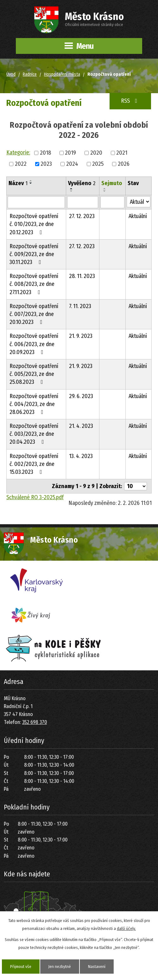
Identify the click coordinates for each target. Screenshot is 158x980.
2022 (21, 164)
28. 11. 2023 (82, 276)
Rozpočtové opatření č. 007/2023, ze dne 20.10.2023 (34, 314)
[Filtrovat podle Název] (36, 202)
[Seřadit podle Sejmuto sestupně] (105, 191)
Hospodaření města (62, 74)
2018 (45, 153)
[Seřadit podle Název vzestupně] (31, 181)
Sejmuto (112, 183)
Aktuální (138, 216)
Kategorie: (18, 152)
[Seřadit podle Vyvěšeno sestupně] (72, 191)
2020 (96, 153)
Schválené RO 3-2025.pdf (35, 497)
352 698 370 (35, 722)
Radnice (30, 74)
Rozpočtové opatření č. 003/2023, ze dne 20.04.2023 (34, 434)
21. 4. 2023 (81, 426)
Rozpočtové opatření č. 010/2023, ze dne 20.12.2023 (34, 224)
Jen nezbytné (60, 967)
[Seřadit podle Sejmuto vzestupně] (105, 189)
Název (18, 183)
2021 (122, 153)
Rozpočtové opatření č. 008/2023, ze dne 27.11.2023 (34, 284)
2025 (98, 164)
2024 (72, 164)
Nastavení (97, 967)
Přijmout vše (21, 967)
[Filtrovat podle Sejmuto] (113, 202)
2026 (124, 164)
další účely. (126, 928)
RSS (130, 101)
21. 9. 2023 (81, 336)
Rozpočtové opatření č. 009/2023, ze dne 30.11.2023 (34, 254)
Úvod (11, 74)
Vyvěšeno (82, 183)
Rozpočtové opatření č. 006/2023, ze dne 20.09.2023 (34, 344)
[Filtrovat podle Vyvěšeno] (83, 202)
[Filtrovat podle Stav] (139, 202)
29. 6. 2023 (81, 396)
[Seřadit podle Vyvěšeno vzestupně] (72, 189)
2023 (46, 164)
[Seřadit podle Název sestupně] (31, 183)
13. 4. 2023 (81, 456)
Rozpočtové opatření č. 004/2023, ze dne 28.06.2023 (34, 404)
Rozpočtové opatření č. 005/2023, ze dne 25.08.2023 (34, 374)
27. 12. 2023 (82, 216)
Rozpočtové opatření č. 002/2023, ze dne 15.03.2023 (34, 464)
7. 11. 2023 (80, 306)
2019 (70, 153)
